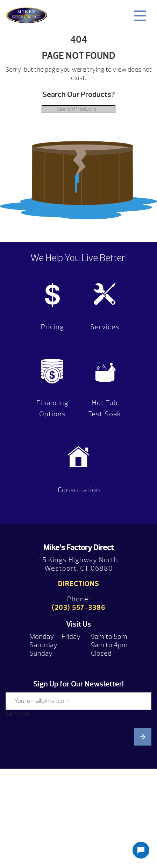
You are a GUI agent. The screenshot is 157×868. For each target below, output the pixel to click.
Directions (79, 584)
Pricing (52, 327)
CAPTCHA (18, 714)
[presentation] (59, 792)
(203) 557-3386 (78, 608)
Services (105, 327)
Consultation (79, 490)
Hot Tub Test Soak (105, 408)
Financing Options (52, 408)
